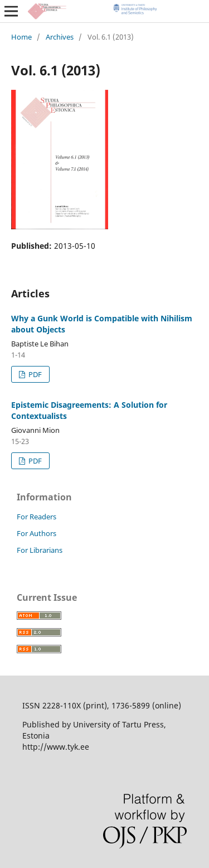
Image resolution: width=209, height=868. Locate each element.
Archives (60, 37)
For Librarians (40, 550)
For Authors (37, 533)
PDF (34, 374)
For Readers (37, 517)
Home (21, 37)
